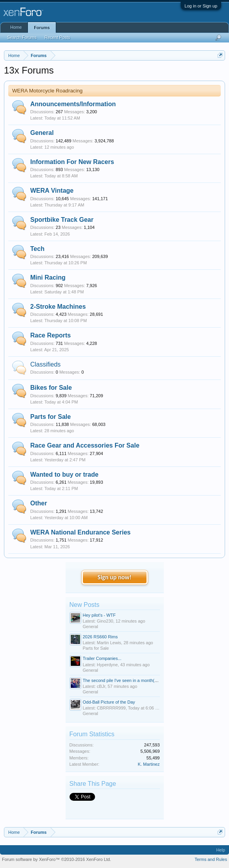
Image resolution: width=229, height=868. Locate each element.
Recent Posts (57, 37)
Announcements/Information (73, 104)
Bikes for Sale (51, 388)
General (42, 133)
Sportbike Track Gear (62, 220)
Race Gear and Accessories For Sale (85, 445)
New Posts (84, 605)
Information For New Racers (72, 162)
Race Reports (50, 335)
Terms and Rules (211, 859)
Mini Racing (48, 277)
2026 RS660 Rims (100, 637)
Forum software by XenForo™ (57, 859)
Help (221, 850)
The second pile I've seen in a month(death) (125, 680)
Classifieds (45, 364)
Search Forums (22, 37)
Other (39, 503)
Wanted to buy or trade (64, 475)
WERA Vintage (52, 191)
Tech (37, 249)
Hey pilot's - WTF (99, 615)
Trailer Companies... (102, 658)
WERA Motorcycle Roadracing (47, 91)
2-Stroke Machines (58, 307)
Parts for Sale (50, 417)
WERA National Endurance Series (80, 532)
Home (16, 27)
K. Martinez (149, 764)
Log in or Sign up (201, 6)
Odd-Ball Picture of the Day (109, 702)
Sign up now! (114, 577)
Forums (42, 28)
